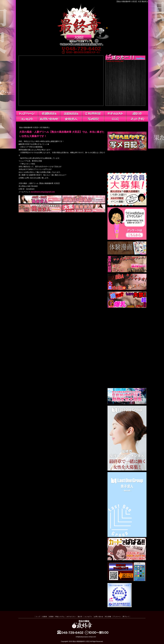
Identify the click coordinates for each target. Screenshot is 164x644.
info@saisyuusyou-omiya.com (86, 637)
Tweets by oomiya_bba (115, 61)
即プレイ (126, 617)
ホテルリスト (71, 617)
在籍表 (45, 617)
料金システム (60, 617)
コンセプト (88, 617)
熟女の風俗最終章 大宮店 (81, 641)
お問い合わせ (99, 617)
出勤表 (51, 617)
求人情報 (108, 617)
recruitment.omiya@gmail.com (43, 192)
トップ (38, 617)
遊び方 (80, 617)
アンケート (117, 617)
